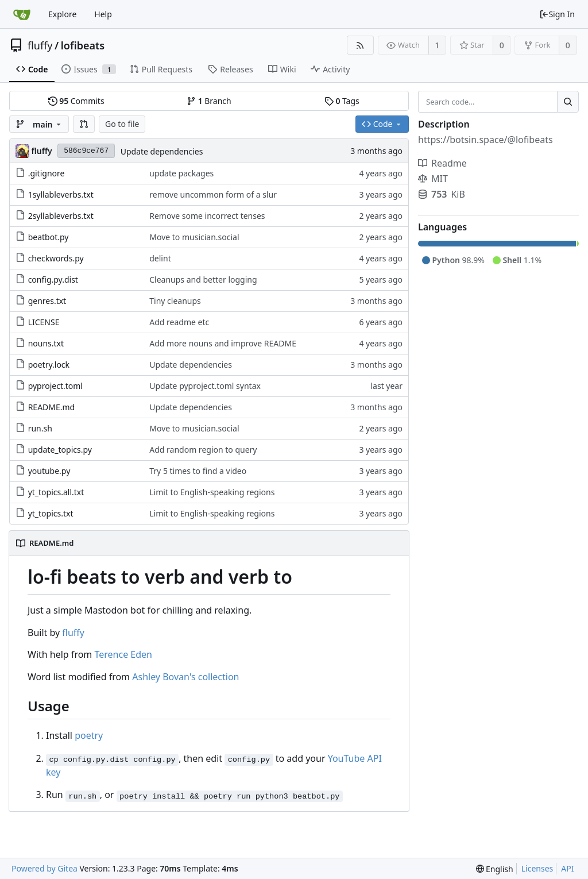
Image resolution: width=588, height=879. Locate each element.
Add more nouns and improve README (223, 343)
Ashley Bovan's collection (185, 677)
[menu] (495, 869)
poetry (89, 735)
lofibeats (83, 45)
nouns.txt (46, 343)
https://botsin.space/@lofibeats (486, 140)
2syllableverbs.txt (61, 216)
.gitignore (47, 173)
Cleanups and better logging (203, 279)
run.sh (40, 428)
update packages (181, 173)
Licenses (537, 868)
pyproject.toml (55, 386)
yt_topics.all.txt (56, 492)
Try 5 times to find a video (198, 471)
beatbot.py (49, 237)
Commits (76, 101)
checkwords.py (56, 258)
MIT (433, 179)
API (567, 868)
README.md (52, 407)
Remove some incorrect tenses (207, 216)
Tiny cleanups (175, 301)
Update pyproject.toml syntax (205, 386)
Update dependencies (162, 151)
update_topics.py (60, 450)
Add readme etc (179, 322)
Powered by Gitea (45, 868)
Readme (442, 163)
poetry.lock (49, 365)
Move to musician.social (194, 237)
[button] (84, 124)
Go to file (122, 124)
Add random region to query (203, 450)
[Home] (22, 14)
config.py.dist (53, 279)
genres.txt (47, 301)
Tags (342, 101)
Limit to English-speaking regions (212, 492)
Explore (62, 14)
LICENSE (44, 322)
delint (160, 258)
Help (103, 14)
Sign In (557, 14)
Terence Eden (123, 654)
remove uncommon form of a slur (213, 194)
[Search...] (568, 102)
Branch (209, 101)
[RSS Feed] (360, 45)
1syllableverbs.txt (61, 194)
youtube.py (49, 471)
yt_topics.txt (51, 513)
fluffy (40, 45)
